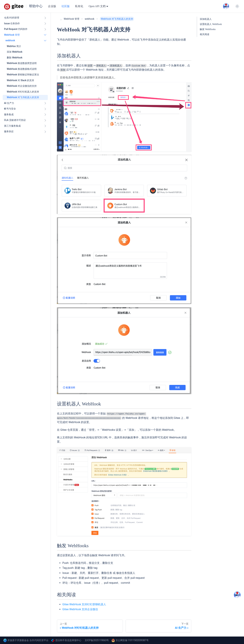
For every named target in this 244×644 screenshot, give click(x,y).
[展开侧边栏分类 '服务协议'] (45, 132)
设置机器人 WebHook (211, 24)
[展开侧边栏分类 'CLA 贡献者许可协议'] (45, 120)
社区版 (66, 6)
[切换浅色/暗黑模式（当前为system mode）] (237, 6)
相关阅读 (205, 34)
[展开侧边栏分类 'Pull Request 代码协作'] (45, 29)
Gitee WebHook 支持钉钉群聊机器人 (84, 604)
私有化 (79, 6)
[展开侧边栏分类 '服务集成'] (45, 115)
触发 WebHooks (208, 29)
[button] (26, 41)
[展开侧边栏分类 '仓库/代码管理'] (45, 18)
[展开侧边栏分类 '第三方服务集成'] (45, 126)
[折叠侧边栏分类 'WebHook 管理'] (45, 35)
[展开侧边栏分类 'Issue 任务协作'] (45, 24)
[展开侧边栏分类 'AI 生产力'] (45, 103)
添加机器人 (206, 19)
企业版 (52, 6)
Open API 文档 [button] (97, 6)
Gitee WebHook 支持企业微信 (80, 609)
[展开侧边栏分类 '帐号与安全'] (45, 109)
